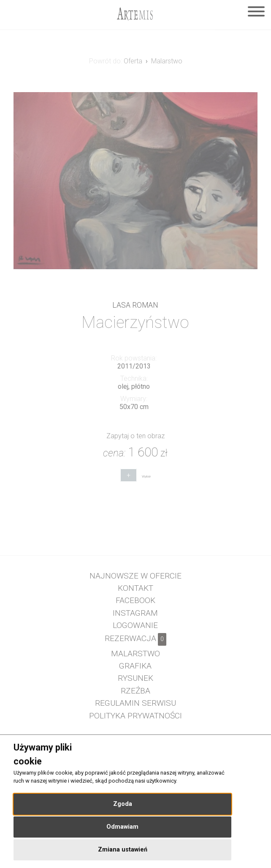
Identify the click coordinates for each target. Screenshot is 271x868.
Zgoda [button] (123, 804)
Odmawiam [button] (122, 827)
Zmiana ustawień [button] (123, 850)
